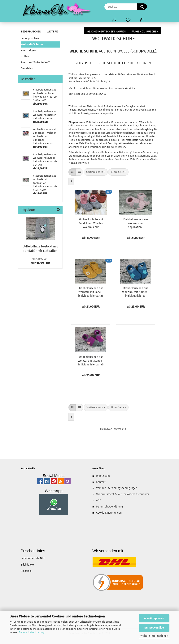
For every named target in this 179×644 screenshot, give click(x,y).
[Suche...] (142, 7)
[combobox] (96, 172)
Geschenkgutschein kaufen (106, 32)
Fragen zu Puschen (145, 32)
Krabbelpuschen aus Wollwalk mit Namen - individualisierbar (136, 292)
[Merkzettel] (128, 20)
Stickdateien (28, 565)
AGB (99, 500)
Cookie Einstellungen (109, 513)
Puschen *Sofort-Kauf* (35, 62)
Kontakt (101, 482)
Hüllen (25, 56)
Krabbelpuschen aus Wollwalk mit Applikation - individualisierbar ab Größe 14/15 (136, 223)
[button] (114, 20)
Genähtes (27, 68)
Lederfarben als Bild (33, 558)
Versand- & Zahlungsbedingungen (117, 488)
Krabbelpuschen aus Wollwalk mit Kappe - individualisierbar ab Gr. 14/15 (91, 361)
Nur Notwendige (154, 628)
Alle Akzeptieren (154, 618)
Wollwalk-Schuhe (32, 44)
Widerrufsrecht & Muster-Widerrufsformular (123, 494)
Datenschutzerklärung (32, 632)
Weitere (52, 32)
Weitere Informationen (154, 636)
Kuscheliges (28, 50)
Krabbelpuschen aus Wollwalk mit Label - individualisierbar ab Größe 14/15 (91, 292)
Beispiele (26, 571)
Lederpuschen (31, 32)
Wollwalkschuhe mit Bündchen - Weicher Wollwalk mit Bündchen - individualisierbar (91, 223)
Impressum (103, 476)
